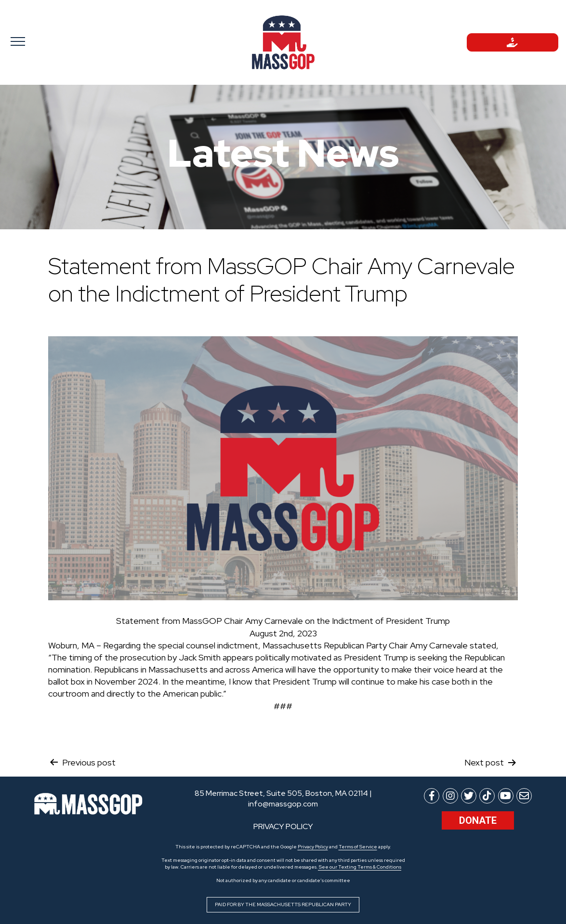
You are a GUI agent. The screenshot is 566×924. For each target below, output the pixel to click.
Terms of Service (358, 847)
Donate (478, 820)
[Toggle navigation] (54, 41)
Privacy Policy (313, 847)
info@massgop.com (283, 804)
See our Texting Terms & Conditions (360, 867)
